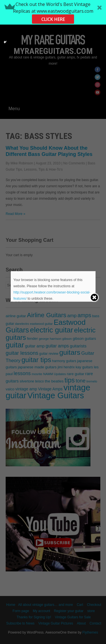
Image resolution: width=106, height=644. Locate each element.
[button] (53, 12)
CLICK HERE (53, 19)
